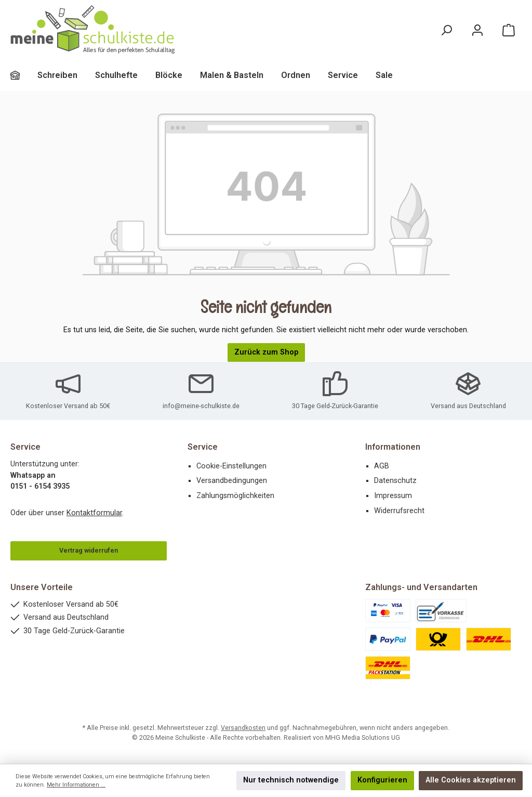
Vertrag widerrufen (89, 550)
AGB (382, 466)
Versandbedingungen (232, 481)
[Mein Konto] (477, 30)
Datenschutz (395, 481)
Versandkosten (243, 728)
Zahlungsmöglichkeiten (235, 496)
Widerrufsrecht (399, 511)
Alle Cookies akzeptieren (471, 780)
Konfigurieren (382, 780)
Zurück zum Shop (266, 352)
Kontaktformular (94, 513)
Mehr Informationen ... (76, 785)
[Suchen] (446, 30)
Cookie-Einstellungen (231, 466)
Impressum (393, 496)
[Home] (24, 75)
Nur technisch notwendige (291, 780)
